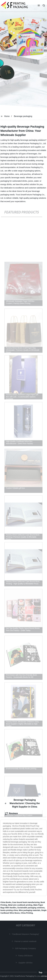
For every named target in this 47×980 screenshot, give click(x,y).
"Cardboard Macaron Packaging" (26, 934)
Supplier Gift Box (26, 963)
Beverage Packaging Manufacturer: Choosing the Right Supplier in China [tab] (22, 803)
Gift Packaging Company (26, 948)
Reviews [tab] (11, 814)
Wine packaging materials (29, 910)
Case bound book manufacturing (26, 902)
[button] (39, 6)
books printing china (9, 910)
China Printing (27, 913)
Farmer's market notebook (26, 941)
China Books (6, 902)
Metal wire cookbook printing (20, 905)
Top (40, 972)
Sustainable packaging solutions (31, 908)
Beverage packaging (23, 116)
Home (7, 116)
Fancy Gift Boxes (26, 956)
